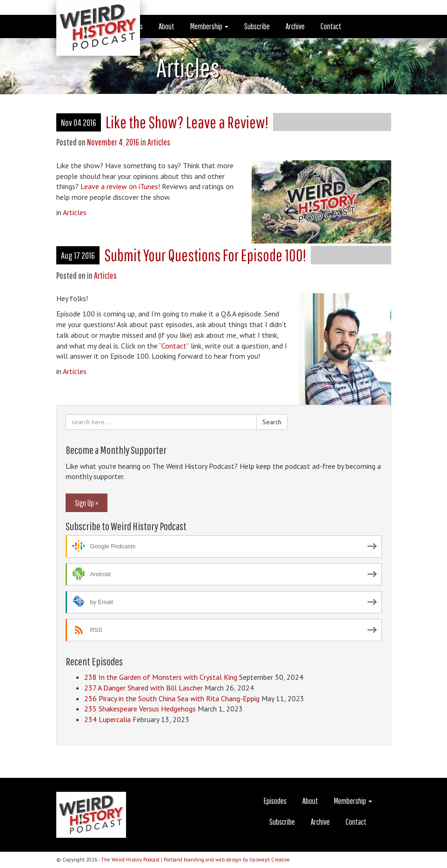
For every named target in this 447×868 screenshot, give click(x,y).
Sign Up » (87, 503)
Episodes (275, 801)
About (167, 26)
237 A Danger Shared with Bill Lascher (143, 688)
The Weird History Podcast (130, 860)
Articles (159, 142)
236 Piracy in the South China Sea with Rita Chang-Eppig (172, 698)
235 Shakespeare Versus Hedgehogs (140, 709)
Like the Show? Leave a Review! (187, 122)
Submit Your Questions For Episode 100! (205, 255)
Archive (295, 26)
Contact (331, 26)
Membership (209, 26)
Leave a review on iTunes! (120, 186)
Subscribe (257, 26)
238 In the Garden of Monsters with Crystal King (161, 677)
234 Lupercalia (107, 719)
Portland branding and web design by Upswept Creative (227, 860)
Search (272, 422)
